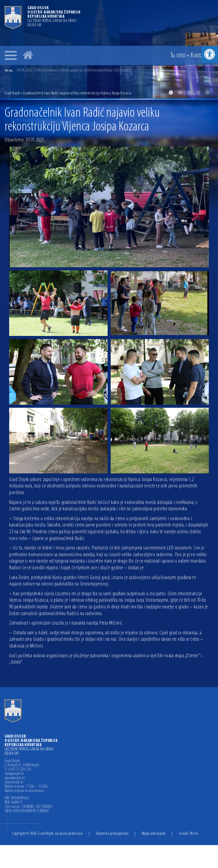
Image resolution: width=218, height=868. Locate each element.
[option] (115, 71)
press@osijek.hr (15, 778)
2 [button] (180, 93)
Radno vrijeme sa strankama (24, 791)
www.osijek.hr (14, 782)
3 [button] (189, 93)
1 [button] (171, 93)
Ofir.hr (194, 834)
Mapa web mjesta (154, 834)
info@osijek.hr (14, 774)
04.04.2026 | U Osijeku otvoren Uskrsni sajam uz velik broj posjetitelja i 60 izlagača (74, 70)
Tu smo (178, 56)
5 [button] (207, 93)
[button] (210, 54)
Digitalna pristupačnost (112, 834)
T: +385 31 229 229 (18, 770)
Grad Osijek (12, 93)
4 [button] (198, 93)
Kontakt (199, 56)
